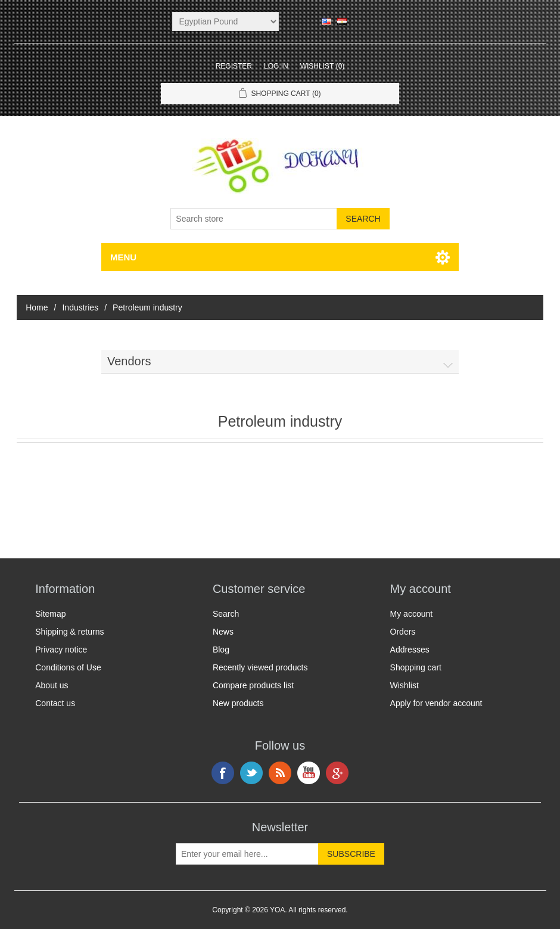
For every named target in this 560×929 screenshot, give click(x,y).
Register (234, 66)
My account (412, 614)
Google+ (337, 773)
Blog (221, 650)
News (223, 632)
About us (52, 685)
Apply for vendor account (436, 703)
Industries (80, 307)
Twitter (251, 773)
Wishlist (405, 685)
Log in (276, 66)
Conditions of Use (68, 667)
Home (37, 307)
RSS (280, 773)
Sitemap (50, 614)
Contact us (55, 703)
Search (226, 614)
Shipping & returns (69, 632)
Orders (403, 632)
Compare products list (253, 685)
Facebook (223, 773)
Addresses (410, 650)
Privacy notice (61, 650)
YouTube (309, 773)
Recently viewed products (260, 667)
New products (238, 703)
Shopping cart (416, 667)
